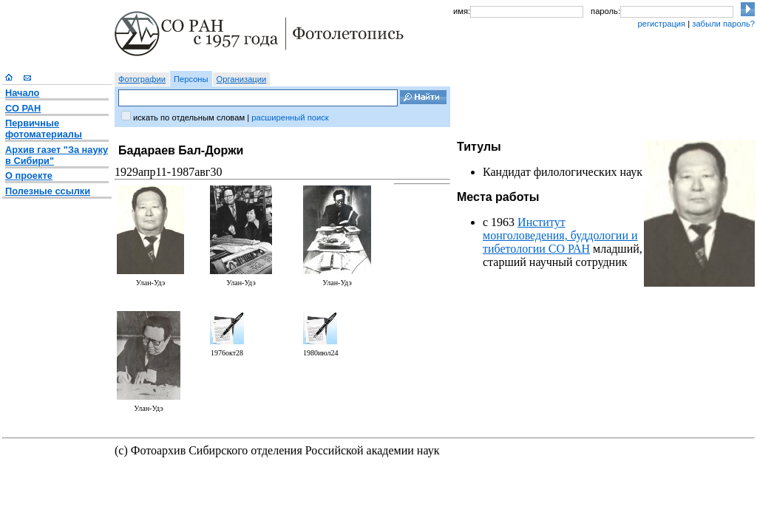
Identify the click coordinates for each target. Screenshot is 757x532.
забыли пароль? (723, 24)
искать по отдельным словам (189, 117)
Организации (242, 79)
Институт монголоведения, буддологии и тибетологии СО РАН (560, 235)
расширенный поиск (290, 117)
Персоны (191, 79)
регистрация (661, 24)
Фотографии (142, 79)
